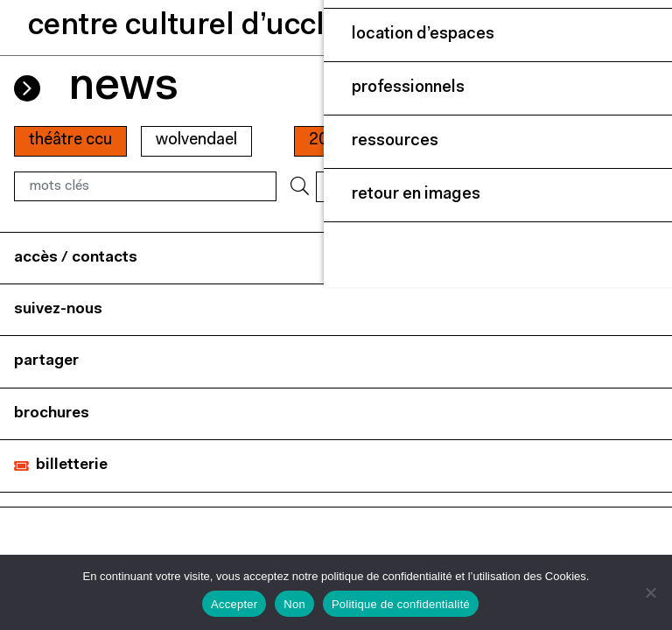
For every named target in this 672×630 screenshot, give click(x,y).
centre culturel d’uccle (185, 27)
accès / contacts (76, 258)
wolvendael (196, 140)
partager (46, 361)
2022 (328, 140)
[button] (554, 27)
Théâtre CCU (70, 140)
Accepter (234, 604)
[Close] (641, 28)
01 (401, 140)
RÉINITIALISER (371, 186)
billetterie (72, 465)
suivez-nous (58, 309)
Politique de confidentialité (401, 604)
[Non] (650, 592)
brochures (52, 413)
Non (294, 604)
